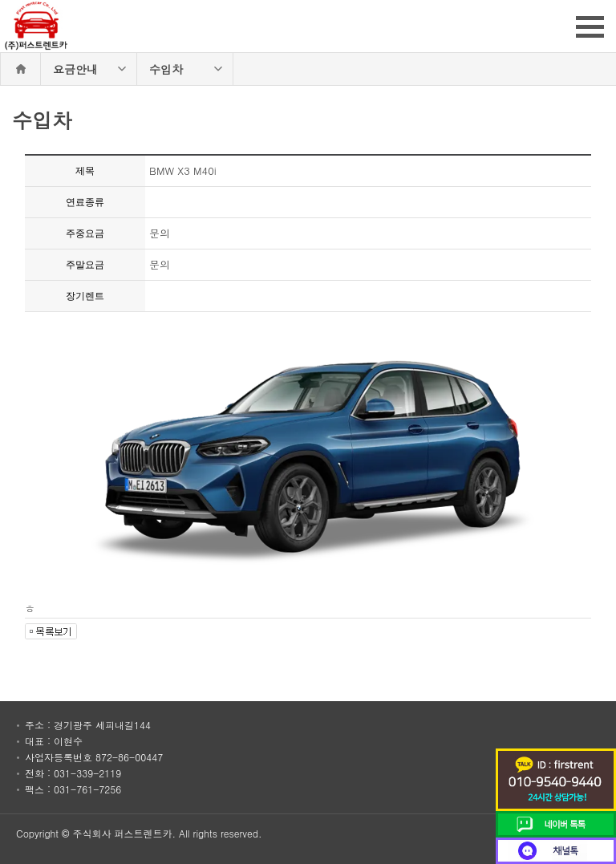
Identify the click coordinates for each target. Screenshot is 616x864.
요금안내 (75, 69)
